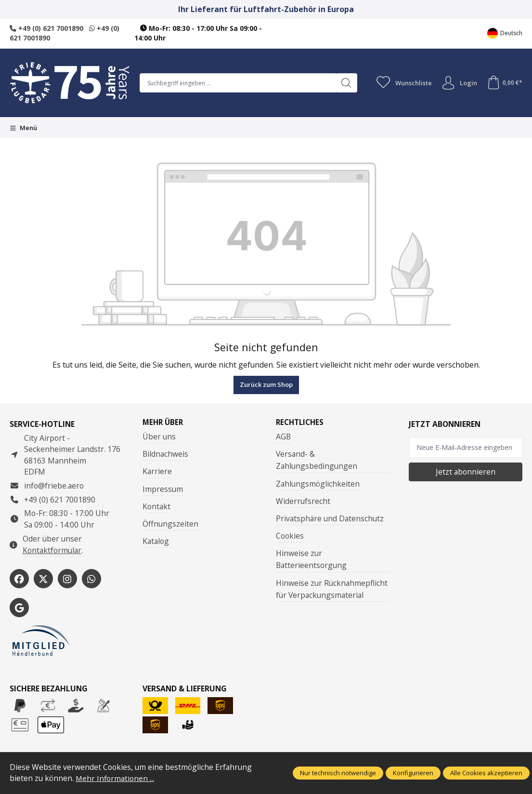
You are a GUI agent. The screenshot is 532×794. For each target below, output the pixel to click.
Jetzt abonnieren (466, 472)
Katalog (156, 542)
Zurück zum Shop (266, 384)
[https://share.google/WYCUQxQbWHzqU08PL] (19, 608)
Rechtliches (301, 423)
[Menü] (23, 128)
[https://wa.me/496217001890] (91, 579)
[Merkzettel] (402, 83)
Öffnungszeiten (170, 524)
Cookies (290, 536)
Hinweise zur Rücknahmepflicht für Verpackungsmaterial (332, 589)
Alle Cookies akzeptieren (486, 773)
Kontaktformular (52, 550)
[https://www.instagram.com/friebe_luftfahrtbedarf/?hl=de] (67, 579)
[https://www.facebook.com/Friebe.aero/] (19, 579)
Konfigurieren (413, 773)
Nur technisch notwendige (338, 773)
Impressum (163, 489)
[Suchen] (344, 83)
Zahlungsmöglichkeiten (318, 484)
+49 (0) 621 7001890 (46, 28)
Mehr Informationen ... (115, 778)
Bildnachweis (165, 454)
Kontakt (156, 506)
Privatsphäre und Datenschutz (330, 519)
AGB (283, 437)
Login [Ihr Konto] (458, 83)
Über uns (159, 437)
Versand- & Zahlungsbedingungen (317, 460)
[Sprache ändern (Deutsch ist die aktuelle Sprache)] (505, 33)
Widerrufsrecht (303, 501)
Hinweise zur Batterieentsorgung (311, 560)
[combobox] (237, 83)
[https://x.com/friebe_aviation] (43, 579)
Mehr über (164, 423)
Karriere (157, 472)
